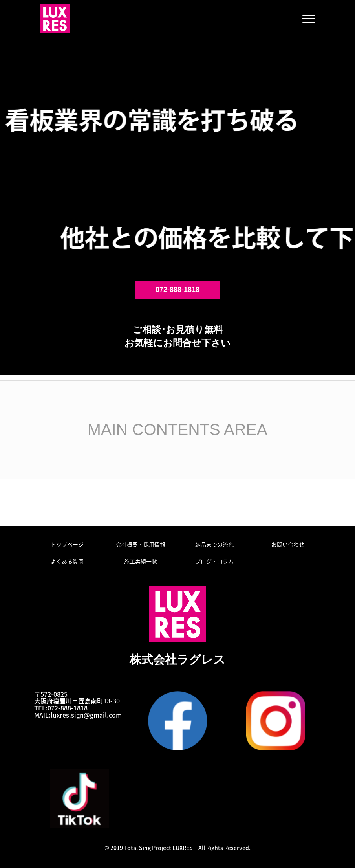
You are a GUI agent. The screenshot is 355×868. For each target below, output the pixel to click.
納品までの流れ (214, 544)
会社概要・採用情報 (141, 544)
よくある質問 (67, 561)
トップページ (67, 544)
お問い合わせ (288, 544)
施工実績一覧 (141, 561)
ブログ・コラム (214, 561)
